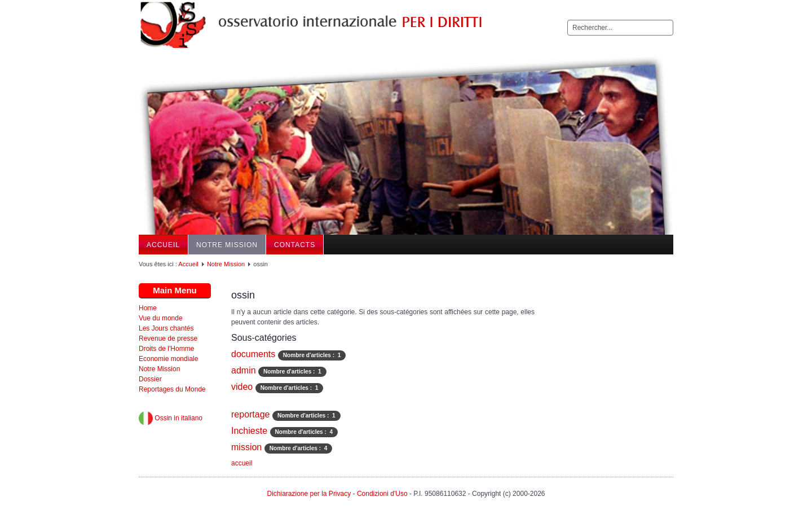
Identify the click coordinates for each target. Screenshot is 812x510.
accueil (242, 463)
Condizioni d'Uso (382, 494)
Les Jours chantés (166, 328)
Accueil (163, 245)
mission (246, 447)
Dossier (150, 379)
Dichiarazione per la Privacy (309, 494)
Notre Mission (227, 245)
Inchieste (249, 431)
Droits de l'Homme (166, 349)
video (242, 387)
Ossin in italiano (171, 418)
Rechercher (568, 20)
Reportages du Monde (172, 389)
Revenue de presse (168, 338)
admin (244, 370)
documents (253, 354)
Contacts (295, 245)
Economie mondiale (168, 359)
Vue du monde (161, 318)
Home (148, 308)
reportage (251, 414)
